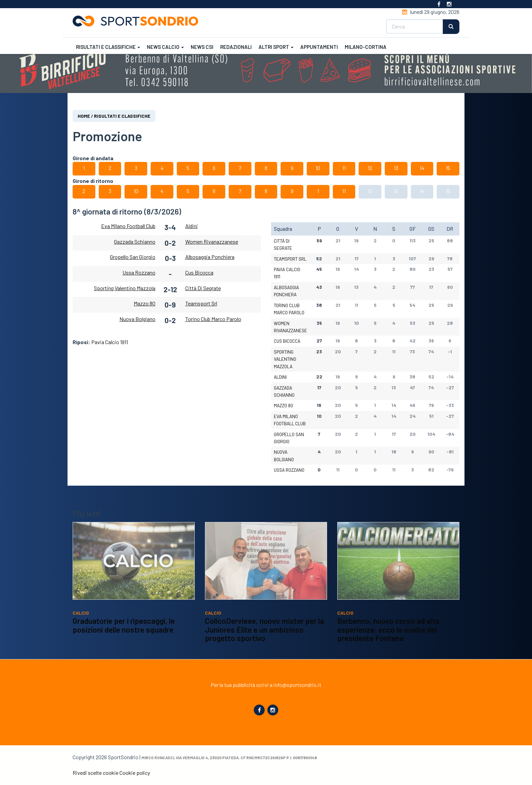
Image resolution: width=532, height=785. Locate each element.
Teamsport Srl (201, 303)
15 (448, 168)
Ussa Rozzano (139, 272)
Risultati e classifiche (108, 47)
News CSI (202, 47)
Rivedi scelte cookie (96, 773)
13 (396, 168)
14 (422, 168)
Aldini (192, 226)
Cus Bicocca (199, 272)
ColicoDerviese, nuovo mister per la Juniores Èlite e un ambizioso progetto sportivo (264, 638)
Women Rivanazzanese (212, 241)
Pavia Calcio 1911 (110, 342)
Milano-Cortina (366, 47)
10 (318, 168)
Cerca (451, 27)
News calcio (165, 47)
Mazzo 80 (145, 303)
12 (370, 168)
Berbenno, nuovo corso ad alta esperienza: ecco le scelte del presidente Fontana (388, 638)
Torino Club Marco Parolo (213, 319)
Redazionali (236, 47)
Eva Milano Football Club (128, 226)
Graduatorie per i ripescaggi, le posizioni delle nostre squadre (124, 634)
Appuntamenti (319, 47)
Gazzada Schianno (135, 241)
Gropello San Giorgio (133, 257)
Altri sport (276, 47)
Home (84, 116)
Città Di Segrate (203, 288)
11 (344, 168)
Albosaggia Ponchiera (210, 257)
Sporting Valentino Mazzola (125, 288)
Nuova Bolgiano (137, 319)
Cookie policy (135, 773)
